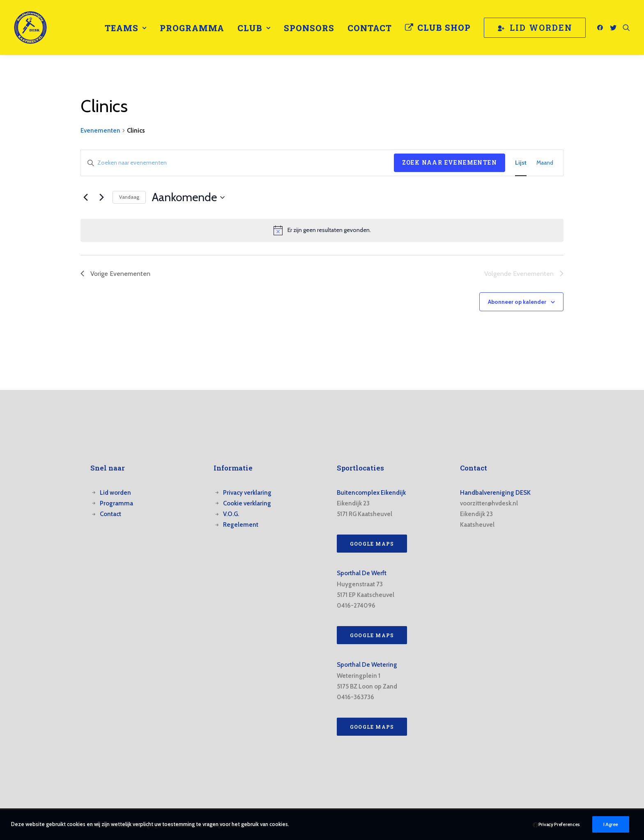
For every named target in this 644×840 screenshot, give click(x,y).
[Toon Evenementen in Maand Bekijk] (545, 163)
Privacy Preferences (559, 825)
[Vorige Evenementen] (85, 197)
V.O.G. (231, 514)
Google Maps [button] (372, 544)
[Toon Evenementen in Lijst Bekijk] (521, 163)
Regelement (241, 525)
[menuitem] (126, 28)
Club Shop (444, 28)
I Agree (611, 825)
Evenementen (100, 131)
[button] (601, 28)
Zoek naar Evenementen (450, 162)
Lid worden (115, 493)
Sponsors (309, 28)
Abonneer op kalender (517, 302)
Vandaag (129, 197)
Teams (126, 28)
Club (254, 28)
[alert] (322, 230)
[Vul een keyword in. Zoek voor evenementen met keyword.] (237, 163)
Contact (370, 28)
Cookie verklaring (247, 503)
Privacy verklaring (247, 493)
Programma (192, 28)
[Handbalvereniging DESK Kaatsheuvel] (30, 28)
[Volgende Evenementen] (101, 197)
